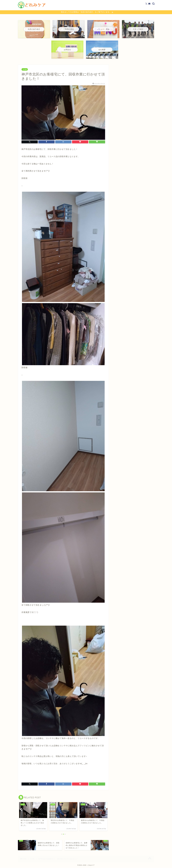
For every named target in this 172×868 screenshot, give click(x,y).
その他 (25, 69)
